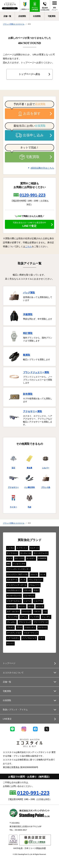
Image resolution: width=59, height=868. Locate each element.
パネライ (37, 612)
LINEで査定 (29, 224)
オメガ (10, 558)
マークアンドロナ (14, 633)
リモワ (42, 638)
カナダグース (12, 580)
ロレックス (19, 558)
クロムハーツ (34, 585)
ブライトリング (25, 622)
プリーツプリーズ (41, 622)
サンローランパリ (14, 596)
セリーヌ (40, 606)
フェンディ (46, 617)
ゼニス (31, 606)
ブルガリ (10, 627)
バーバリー (26, 612)
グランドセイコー (35, 580)
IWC (9, 564)
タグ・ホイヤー (13, 612)
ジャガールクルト (14, 601)
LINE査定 (7, 719)
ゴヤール (27, 590)
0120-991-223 (33, 195)
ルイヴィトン (22, 548)
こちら (28, 246)
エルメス (34, 574)
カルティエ (34, 548)
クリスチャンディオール (17, 585)
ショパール (38, 601)
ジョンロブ (11, 606)
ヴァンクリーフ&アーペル (17, 574)
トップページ (9, 663)
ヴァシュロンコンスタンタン (18, 569)
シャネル (10, 548)
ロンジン (10, 643)
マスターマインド (31, 633)
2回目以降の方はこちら (42, 168)
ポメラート (43, 627)
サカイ (36, 590)
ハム (45, 612)
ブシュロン (11, 622)
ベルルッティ (30, 627)
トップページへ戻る (29, 74)
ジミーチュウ (29, 596)
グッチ (23, 580)
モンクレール (26, 553)
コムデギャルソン (14, 590)
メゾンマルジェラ (29, 638)
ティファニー (12, 553)
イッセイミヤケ (19, 564)
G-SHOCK (42, 558)
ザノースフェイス (41, 553)
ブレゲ (19, 627)
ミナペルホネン (13, 638)
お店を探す (30, 114)
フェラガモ (34, 617)
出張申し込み (30, 135)
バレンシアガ (12, 617)
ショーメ (27, 601)
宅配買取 (29, 157)
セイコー (22, 606)
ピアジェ (24, 617)
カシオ (43, 574)
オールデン (31, 558)
